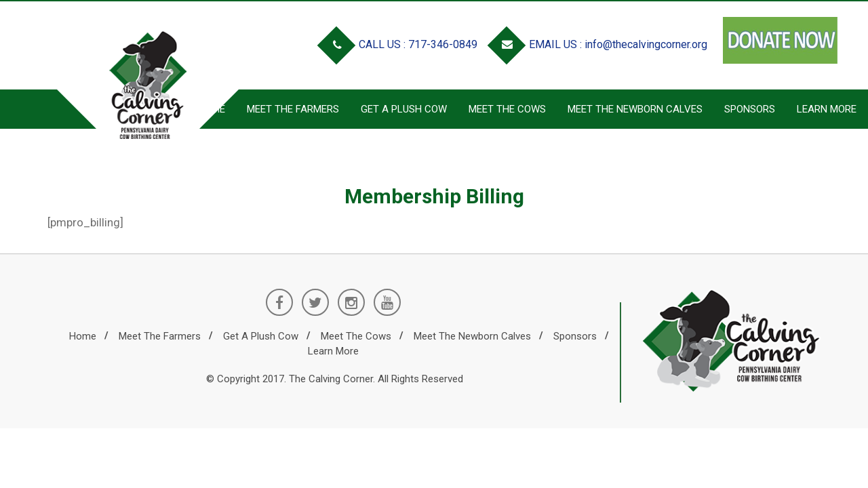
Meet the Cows (507, 109)
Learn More (827, 109)
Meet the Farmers (160, 336)
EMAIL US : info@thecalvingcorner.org (600, 44)
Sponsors (750, 109)
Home (83, 336)
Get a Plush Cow (404, 109)
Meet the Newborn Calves (635, 109)
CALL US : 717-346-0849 (400, 44)
